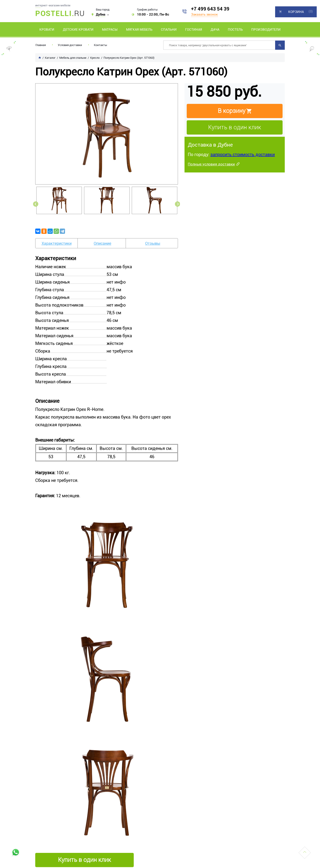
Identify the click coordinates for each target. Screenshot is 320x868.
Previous (36, 204)
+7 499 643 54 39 (210, 9)
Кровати (47, 30)
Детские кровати (78, 30)
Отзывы (153, 243)
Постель (235, 30)
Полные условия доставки (211, 164)
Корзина (296, 12)
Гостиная (194, 30)
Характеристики (57, 243)
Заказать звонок (204, 14)
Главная (41, 45)
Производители (266, 30)
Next (178, 204)
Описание (102, 243)
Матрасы (110, 30)
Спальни (169, 30)
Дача (215, 30)
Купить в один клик (235, 127)
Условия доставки (70, 45)
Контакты (100, 45)
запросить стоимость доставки (243, 154)
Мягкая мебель (139, 30)
